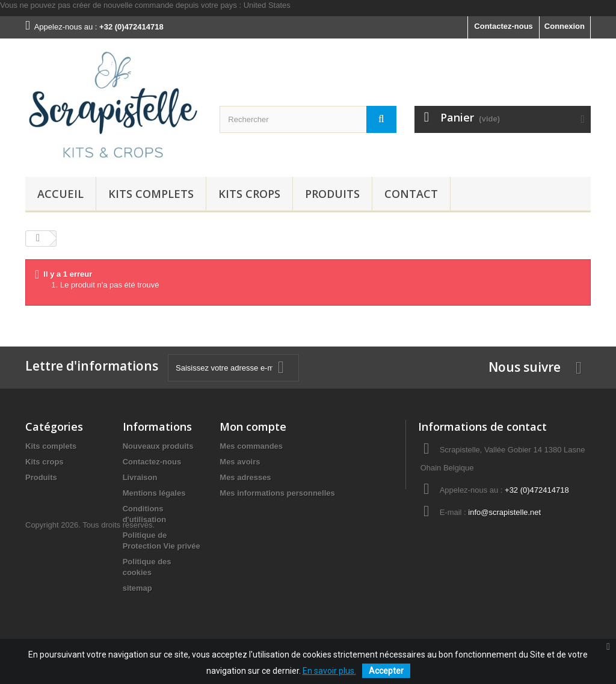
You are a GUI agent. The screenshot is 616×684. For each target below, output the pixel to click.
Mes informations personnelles (277, 493)
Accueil (60, 194)
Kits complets (151, 194)
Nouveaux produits (158, 446)
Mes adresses (245, 477)
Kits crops (249, 194)
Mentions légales (154, 493)
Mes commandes (251, 446)
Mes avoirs (240, 462)
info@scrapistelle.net (504, 512)
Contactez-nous (504, 26)
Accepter (386, 671)
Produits (332, 194)
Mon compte (253, 427)
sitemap (137, 588)
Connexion (565, 26)
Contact (411, 194)
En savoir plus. (329, 671)
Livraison (140, 477)
